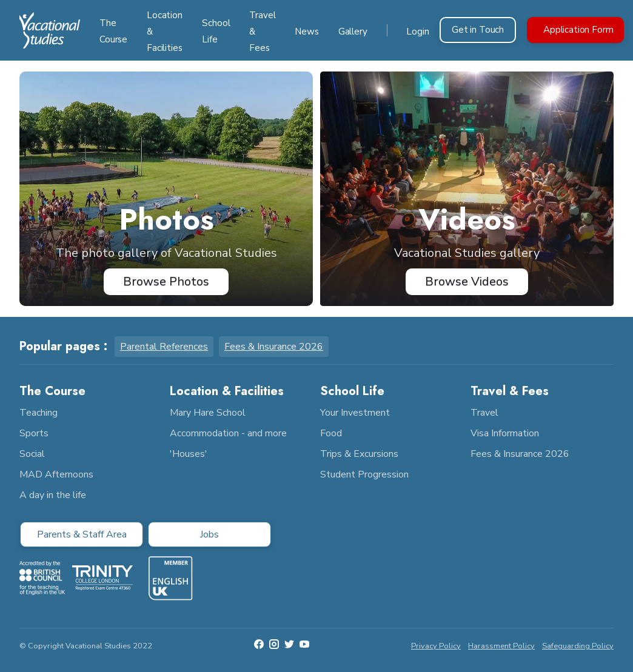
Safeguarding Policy (578, 646)
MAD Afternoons (56, 474)
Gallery (353, 32)
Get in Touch (478, 30)
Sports (34, 433)
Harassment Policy (501, 646)
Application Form (578, 30)
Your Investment (355, 413)
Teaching (39, 413)
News (306, 32)
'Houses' (189, 454)
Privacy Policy (436, 646)
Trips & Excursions (359, 454)
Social (32, 454)
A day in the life (53, 495)
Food (331, 433)
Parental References (164, 347)
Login (417, 32)
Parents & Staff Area (82, 534)
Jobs (209, 534)
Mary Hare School (208, 413)
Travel (484, 413)
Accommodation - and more (228, 433)
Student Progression (364, 474)
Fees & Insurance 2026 (274, 347)
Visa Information (505, 433)
